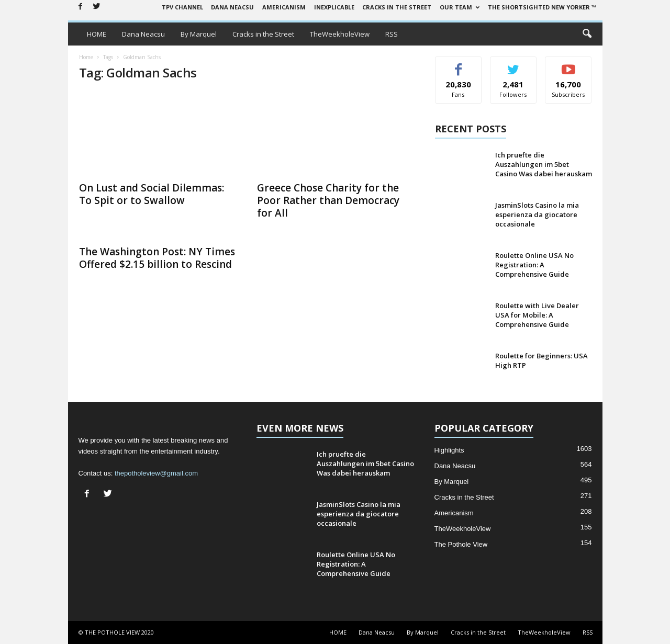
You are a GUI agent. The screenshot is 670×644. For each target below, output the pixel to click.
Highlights (449, 450)
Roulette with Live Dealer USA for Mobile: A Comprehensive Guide (537, 315)
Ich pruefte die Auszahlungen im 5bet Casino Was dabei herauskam (544, 164)
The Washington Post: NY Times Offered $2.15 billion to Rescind (157, 258)
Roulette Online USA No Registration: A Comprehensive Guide (534, 265)
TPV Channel (182, 7)
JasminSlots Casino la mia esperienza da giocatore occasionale (537, 214)
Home (86, 57)
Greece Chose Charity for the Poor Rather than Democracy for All (328, 200)
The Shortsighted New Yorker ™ (542, 7)
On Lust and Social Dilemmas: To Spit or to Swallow (152, 194)
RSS (392, 34)
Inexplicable (334, 7)
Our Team (460, 7)
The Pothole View (461, 544)
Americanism (284, 7)
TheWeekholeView (340, 34)
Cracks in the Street (397, 7)
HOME (97, 34)
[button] (587, 34)
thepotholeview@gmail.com (156, 473)
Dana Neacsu (232, 7)
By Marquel (199, 34)
